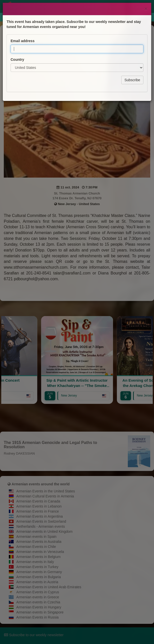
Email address (23, 26)
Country (17, 45)
